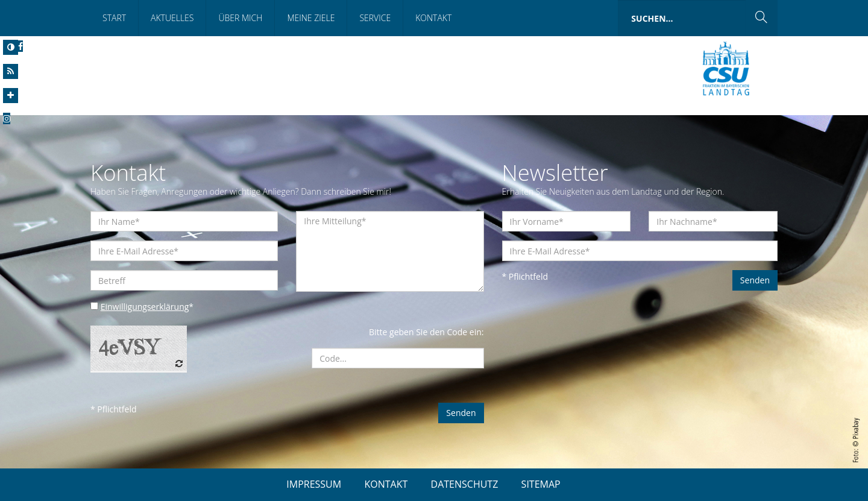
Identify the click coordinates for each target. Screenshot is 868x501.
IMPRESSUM (314, 484)
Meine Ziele (311, 18)
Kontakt (433, 18)
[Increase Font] (11, 96)
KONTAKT (386, 484)
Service (375, 18)
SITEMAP (541, 484)
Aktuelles (172, 18)
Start (114, 18)
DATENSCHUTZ (465, 484)
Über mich (240, 18)
